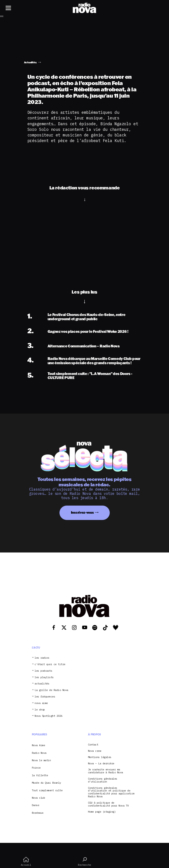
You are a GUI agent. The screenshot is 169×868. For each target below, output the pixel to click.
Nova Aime (38, 745)
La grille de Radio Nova (51, 690)
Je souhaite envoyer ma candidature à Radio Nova (105, 771)
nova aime (41, 703)
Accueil (26, 861)
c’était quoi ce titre (50, 664)
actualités (42, 684)
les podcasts (43, 671)
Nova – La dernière (101, 764)
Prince (36, 768)
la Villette (40, 775)
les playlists (44, 677)
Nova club (38, 798)
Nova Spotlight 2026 (48, 716)
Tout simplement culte (47, 790)
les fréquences (45, 697)
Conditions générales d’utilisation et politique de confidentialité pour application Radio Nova (111, 792)
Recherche (84, 861)
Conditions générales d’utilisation (103, 780)
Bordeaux (38, 813)
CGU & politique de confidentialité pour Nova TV (108, 804)
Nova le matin (41, 760)
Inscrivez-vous (82, 512)
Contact (93, 745)
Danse (36, 805)
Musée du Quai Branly (46, 783)
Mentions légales (100, 757)
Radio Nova (39, 753)
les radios (42, 658)
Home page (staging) (102, 812)
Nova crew (95, 751)
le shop (40, 710)
